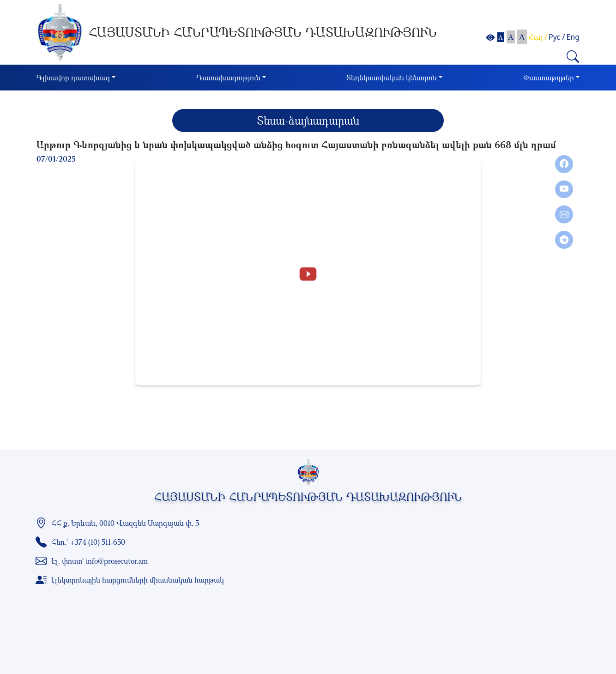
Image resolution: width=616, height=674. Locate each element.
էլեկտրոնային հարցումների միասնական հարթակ (138, 580)
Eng (573, 37)
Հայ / (538, 37)
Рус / (557, 37)
